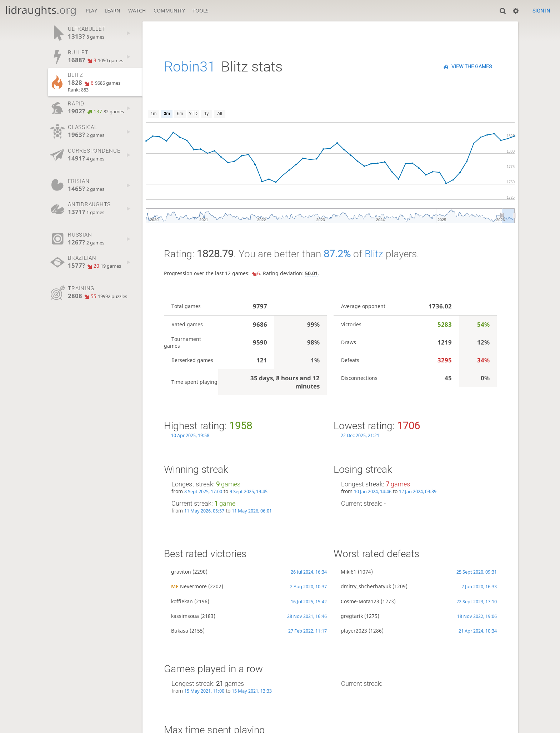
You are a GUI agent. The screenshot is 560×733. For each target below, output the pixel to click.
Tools (201, 11)
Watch (137, 11)
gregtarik (352, 616)
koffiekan (182, 601)
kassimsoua (185, 616)
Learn (112, 11)
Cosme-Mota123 (360, 601)
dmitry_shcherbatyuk (366, 586)
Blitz (374, 254)
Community (169, 11)
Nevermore (189, 586)
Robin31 (190, 67)
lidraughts (41, 10)
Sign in (541, 11)
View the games (472, 66)
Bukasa (180, 631)
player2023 (354, 631)
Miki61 (349, 572)
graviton (181, 572)
